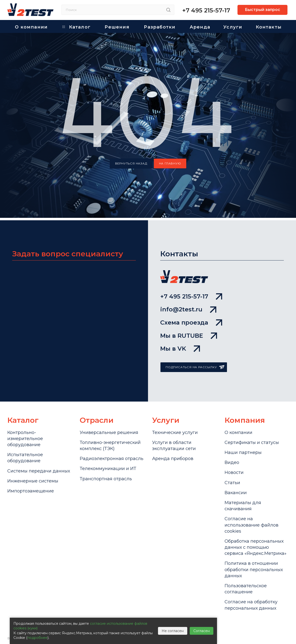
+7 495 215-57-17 (206, 10)
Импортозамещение (31, 491)
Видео (232, 462)
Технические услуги (175, 433)
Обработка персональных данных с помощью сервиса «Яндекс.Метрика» (256, 547)
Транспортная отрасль (106, 479)
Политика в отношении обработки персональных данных (254, 569)
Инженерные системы (33, 481)
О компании (238, 433)
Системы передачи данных (39, 471)
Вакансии (236, 493)
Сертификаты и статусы (252, 442)
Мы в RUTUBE (189, 336)
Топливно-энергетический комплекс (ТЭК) (110, 446)
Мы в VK (180, 349)
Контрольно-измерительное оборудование (25, 439)
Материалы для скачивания (243, 506)
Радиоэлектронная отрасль (112, 459)
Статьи (232, 483)
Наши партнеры (243, 452)
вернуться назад (131, 163)
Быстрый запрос (262, 10)
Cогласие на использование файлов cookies (252, 525)
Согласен (202, 631)
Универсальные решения (109, 433)
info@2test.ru (188, 309)
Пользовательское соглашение (246, 589)
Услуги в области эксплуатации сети (174, 446)
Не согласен (173, 631)
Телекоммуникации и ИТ (108, 469)
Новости (234, 472)
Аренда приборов (173, 459)
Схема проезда (191, 322)
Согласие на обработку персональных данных (251, 605)
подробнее (37, 638)
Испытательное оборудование (25, 458)
